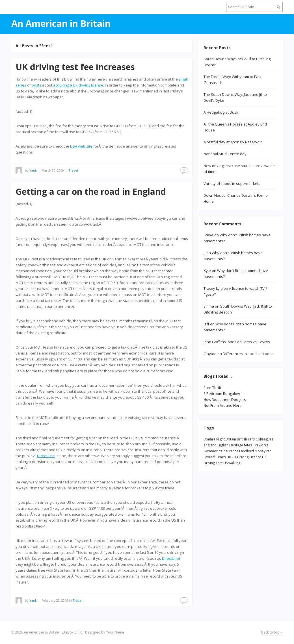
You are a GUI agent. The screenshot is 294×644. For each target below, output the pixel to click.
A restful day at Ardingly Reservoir (233, 142)
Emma (209, 306)
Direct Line (46, 456)
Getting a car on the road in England (91, 192)
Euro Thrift (212, 388)
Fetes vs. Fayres (256, 342)
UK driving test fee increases (75, 67)
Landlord (247, 451)
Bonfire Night (214, 439)
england (210, 445)
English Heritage (230, 445)
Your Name (115, 632)
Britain (231, 439)
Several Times (215, 457)
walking (234, 463)
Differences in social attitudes (248, 354)
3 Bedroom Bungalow (222, 394)
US (225, 463)
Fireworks (261, 445)
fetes (248, 445)
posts (36, 85)
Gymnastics (213, 451)
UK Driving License (247, 457)
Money (260, 451)
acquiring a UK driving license (78, 85)
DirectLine (170, 558)
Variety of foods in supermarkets (232, 183)
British (242, 439)
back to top (272, 632)
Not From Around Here (223, 405)
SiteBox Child (72, 632)
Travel (73, 170)
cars (251, 439)
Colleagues (264, 439)
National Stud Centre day (225, 154)
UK (229, 457)
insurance (231, 451)
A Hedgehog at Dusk (221, 112)
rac (269, 451)
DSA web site (81, 146)
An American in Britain (41, 632)
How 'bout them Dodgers (225, 399)
